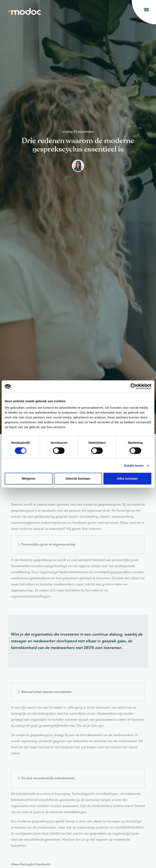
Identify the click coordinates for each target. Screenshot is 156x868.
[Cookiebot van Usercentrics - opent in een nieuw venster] (134, 386)
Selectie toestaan (78, 478)
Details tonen (134, 466)
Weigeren (29, 478)
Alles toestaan (127, 478)
